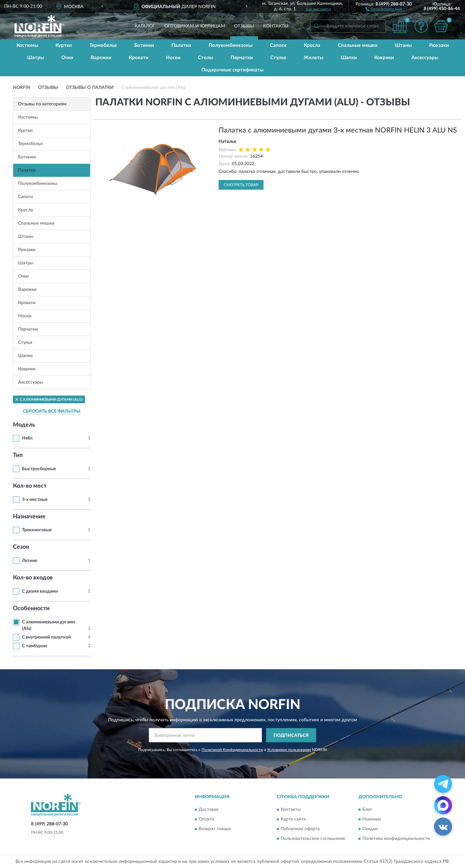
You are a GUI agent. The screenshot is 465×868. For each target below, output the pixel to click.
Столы (206, 58)
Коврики (384, 58)
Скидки (370, 829)
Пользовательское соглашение (313, 839)
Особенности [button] (31, 609)
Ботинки (144, 45)
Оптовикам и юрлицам (195, 26)
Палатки (181, 45)
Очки (67, 58)
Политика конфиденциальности (396, 839)
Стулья (278, 58)
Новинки (372, 819)
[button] (384, 9)
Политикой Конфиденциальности (232, 750)
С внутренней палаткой (46, 637)
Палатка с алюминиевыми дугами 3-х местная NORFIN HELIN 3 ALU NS (338, 130)
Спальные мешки (358, 45)
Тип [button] (18, 455)
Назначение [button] (29, 517)
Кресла (312, 45)
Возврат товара (215, 829)
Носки (173, 58)
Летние (30, 561)
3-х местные (35, 500)
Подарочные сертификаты (232, 70)
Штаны (403, 45)
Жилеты (313, 58)
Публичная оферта (300, 829)
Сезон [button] (21, 547)
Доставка (208, 810)
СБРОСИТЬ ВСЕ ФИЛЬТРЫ (52, 411)
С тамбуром (34, 646)
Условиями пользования (289, 750)
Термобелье (103, 45)
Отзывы (244, 26)
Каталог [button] (145, 26)
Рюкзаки (439, 45)
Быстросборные (39, 469)
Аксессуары (425, 58)
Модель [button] (24, 425)
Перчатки (242, 58)
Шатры (36, 58)
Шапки (349, 58)
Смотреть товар (241, 185)
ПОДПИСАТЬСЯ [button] (291, 736)
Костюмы (27, 45)
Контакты (276, 26)
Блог (367, 810)
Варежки (101, 58)
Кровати (139, 58)
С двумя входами (40, 591)
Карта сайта (293, 819)
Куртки (64, 45)
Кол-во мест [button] (30, 486)
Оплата (206, 819)
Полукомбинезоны (231, 45)
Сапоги (278, 45)
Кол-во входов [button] (33, 578)
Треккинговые (37, 530)
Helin (27, 438)
